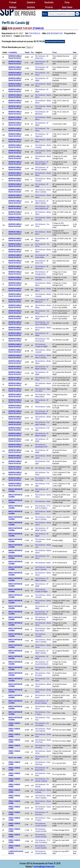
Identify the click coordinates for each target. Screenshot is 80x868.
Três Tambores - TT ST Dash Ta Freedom (43, 507)
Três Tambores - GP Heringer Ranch (42, 273)
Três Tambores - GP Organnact (42, 135)
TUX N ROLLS (34, 33)
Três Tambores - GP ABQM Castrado (42, 202)
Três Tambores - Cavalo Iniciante (41, 824)
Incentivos (31, 7)
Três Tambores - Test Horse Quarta (42, 340)
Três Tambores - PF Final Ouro (42, 813)
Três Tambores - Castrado (41, 635)
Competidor (13, 52)
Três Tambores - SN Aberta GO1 (42, 63)
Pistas (67, 2)
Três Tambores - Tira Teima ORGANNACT (42, 323)
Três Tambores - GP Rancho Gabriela (42, 168)
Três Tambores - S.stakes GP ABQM (41, 345)
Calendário (31, 2)
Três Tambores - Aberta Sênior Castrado (43, 191)
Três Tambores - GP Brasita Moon (42, 769)
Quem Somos (67, 7)
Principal (13, 2)
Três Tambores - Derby (43, 407)
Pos (32, 52)
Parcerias (49, 7)
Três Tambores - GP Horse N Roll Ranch (42, 663)
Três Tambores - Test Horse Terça (42, 479)
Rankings (13, 7)
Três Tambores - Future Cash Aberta (43, 808)
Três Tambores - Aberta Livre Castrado (43, 730)
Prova (54, 52)
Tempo (27, 52)
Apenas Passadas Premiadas (55, 42)
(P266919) (38, 28)
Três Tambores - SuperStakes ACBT (41, 446)
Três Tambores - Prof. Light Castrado (42, 423)
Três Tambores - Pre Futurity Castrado (42, 780)
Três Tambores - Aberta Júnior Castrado (43, 518)
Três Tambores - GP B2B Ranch (42, 113)
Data (75, 52)
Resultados (49, 2)
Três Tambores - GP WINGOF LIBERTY (42, 163)
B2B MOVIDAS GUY (55, 33)
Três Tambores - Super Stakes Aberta (43, 629)
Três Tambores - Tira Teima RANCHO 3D (42, 207)
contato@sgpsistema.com (44, 866)
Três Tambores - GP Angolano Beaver (42, 412)
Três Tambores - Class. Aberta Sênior (43, 395)
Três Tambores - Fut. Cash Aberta (42, 724)
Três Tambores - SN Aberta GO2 (42, 57)
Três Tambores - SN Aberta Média (42, 68)
